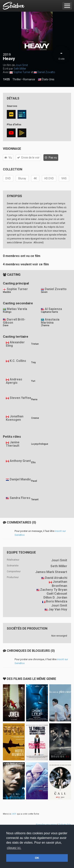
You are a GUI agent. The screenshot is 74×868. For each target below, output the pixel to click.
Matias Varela (17, 309)
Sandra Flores (20, 498)
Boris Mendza (57, 601)
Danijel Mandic (20, 479)
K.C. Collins (18, 361)
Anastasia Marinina (50, 321)
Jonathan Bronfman (59, 584)
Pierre (34, 399)
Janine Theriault (13, 444)
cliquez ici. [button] (14, 848)
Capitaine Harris (49, 312)
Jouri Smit (22, 65)
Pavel (34, 481)
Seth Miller (20, 69)
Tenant (35, 500)
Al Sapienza (53, 309)
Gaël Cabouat (57, 593)
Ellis (33, 462)
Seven (44, 292)
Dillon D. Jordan (55, 597)
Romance (29, 79)
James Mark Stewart (51, 572)
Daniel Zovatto (46, 72)
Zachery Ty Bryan (54, 590)
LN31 (14, 814)
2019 (7, 54)
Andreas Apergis (14, 381)
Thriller (17, 79)
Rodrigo (7, 312)
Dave (6, 325)
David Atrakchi (56, 578)
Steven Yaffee (20, 398)
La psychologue (40, 444)
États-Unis (46, 80)
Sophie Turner (22, 72)
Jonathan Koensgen (15, 418)
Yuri (33, 381)
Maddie (7, 292)
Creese (35, 418)
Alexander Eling (15, 344)
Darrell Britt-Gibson (14, 321)
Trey (33, 362)
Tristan (35, 344)
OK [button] (37, 858)
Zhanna (45, 325)
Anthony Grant (20, 461)
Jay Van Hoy (58, 609)
